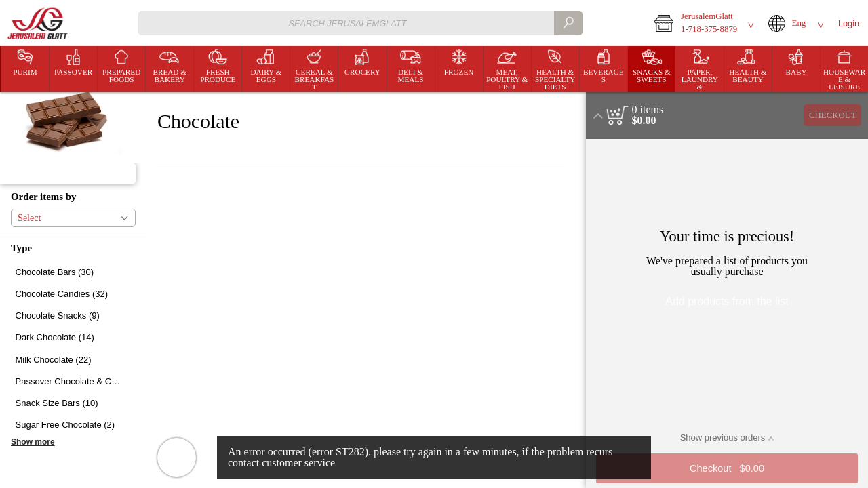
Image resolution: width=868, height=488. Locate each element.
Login (849, 23)
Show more (33, 442)
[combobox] (360, 23)
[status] (648, 110)
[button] (702, 23)
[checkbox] (73, 272)
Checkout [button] (833, 115)
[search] (568, 23)
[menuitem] (25, 69)
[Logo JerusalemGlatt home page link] (38, 23)
